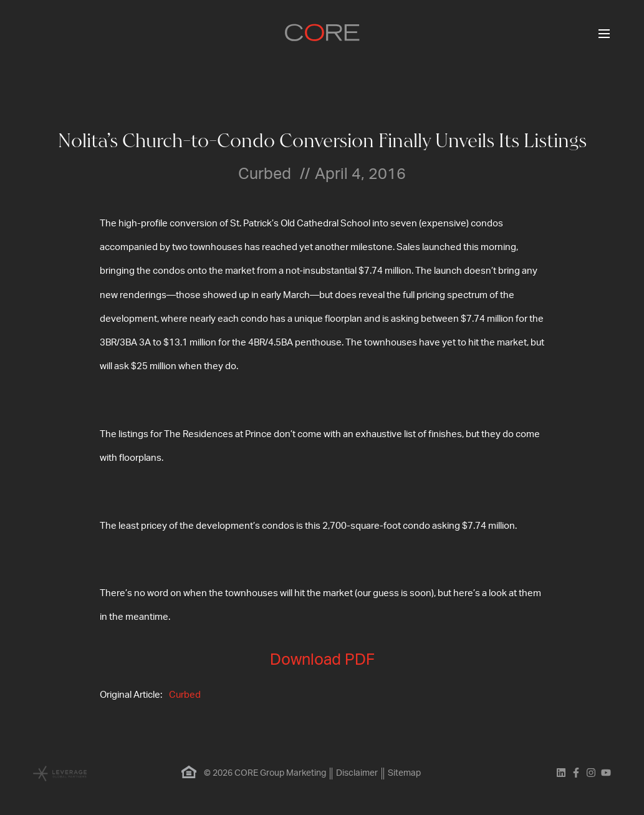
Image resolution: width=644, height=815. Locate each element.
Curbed (185, 695)
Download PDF (322, 660)
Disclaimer (357, 773)
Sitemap (404, 773)
